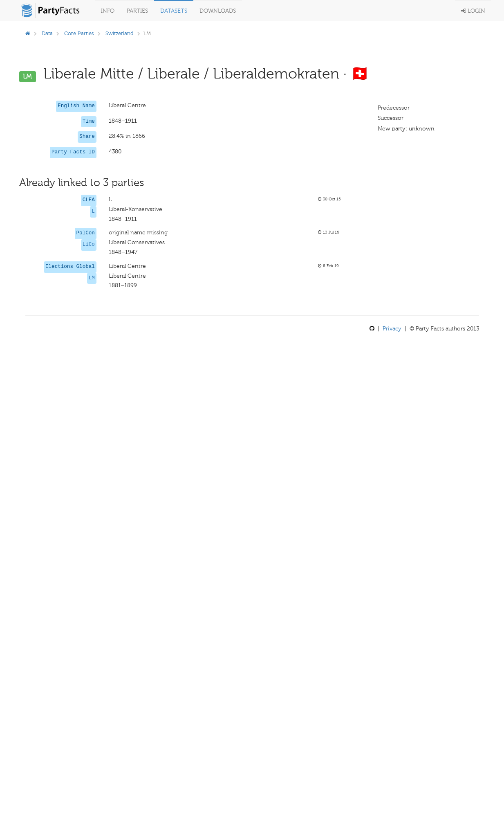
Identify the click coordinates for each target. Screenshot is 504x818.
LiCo (89, 245)
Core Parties (79, 33)
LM (92, 278)
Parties (137, 11)
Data (47, 33)
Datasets (174, 11)
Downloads (218, 11)
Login (473, 11)
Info (108, 11)
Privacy (392, 329)
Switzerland (120, 33)
